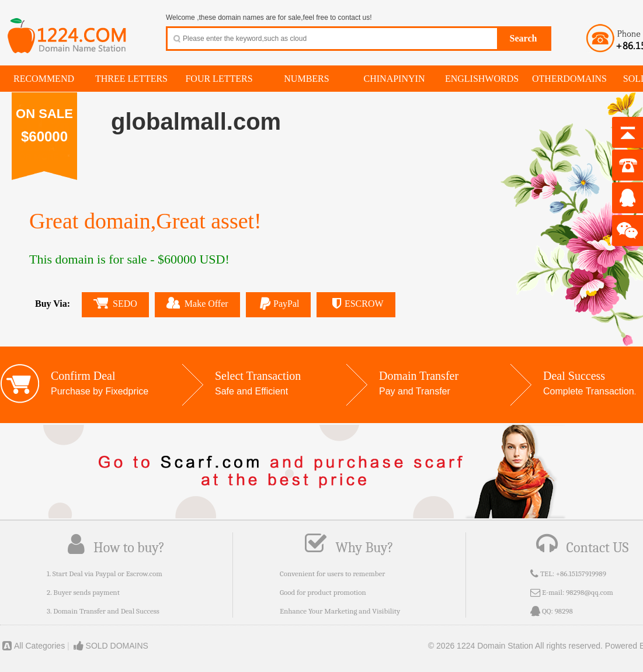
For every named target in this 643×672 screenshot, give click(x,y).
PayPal (279, 304)
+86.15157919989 (581, 574)
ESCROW (356, 304)
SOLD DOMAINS (110, 646)
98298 (564, 611)
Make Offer (197, 303)
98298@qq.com (590, 592)
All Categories (32, 646)
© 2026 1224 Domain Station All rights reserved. (515, 646)
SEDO (115, 303)
